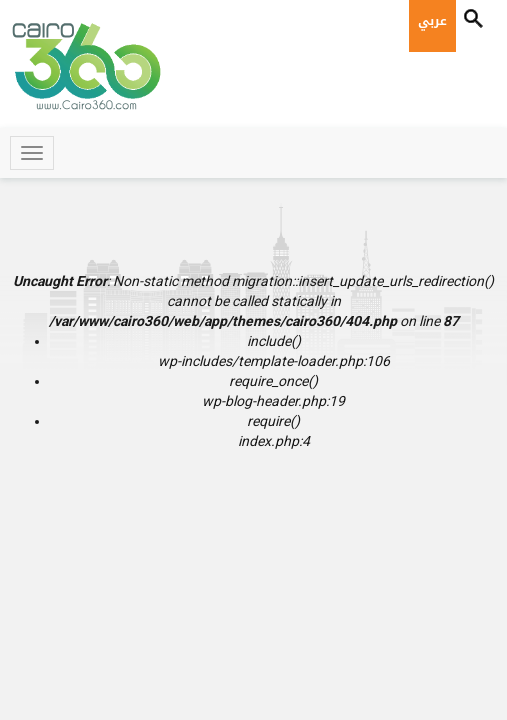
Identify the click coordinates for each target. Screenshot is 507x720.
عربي (432, 21)
